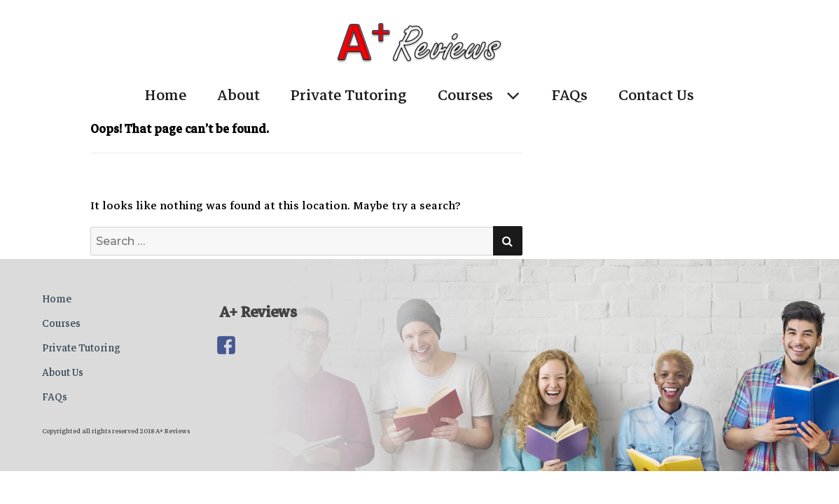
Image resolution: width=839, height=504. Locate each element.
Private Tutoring (349, 95)
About (238, 95)
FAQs (570, 95)
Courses (465, 95)
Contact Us (656, 95)
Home (166, 95)
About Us (63, 372)
